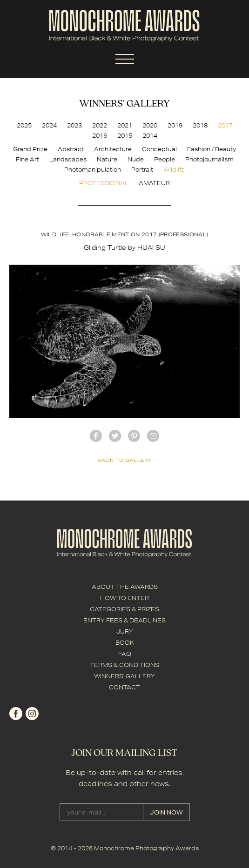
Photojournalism (209, 159)
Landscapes (68, 159)
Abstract (71, 149)
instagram (32, 714)
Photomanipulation (93, 170)
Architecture (113, 149)
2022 (100, 125)
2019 (175, 125)
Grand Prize (30, 149)
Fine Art (27, 159)
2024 (49, 125)
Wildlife (174, 170)
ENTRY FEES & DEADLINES (124, 620)
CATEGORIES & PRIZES (124, 609)
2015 (125, 136)
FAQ (125, 654)
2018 (200, 125)
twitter (115, 436)
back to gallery (124, 460)
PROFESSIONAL (104, 183)
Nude (136, 159)
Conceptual (159, 149)
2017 (225, 125)
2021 (125, 125)
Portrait (142, 170)
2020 (150, 125)
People (165, 159)
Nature (107, 159)
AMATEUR (154, 183)
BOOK (125, 643)
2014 (150, 136)
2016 (100, 136)
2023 (74, 125)
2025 (24, 125)
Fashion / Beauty (212, 149)
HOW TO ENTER (124, 598)
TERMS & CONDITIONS (124, 665)
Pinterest (134, 436)
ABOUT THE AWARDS (125, 587)
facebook (96, 436)
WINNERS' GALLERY (124, 676)
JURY (125, 631)
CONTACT (124, 687)
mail (153, 436)
